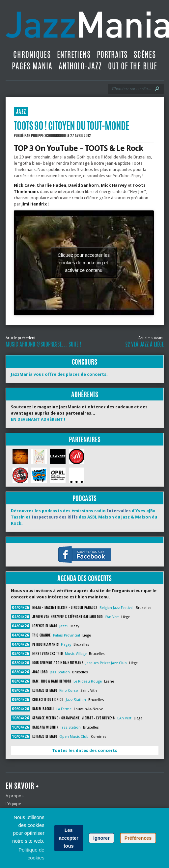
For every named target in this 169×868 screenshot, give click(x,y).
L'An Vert (112, 617)
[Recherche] (131, 89)
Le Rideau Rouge (88, 681)
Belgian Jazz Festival (116, 608)
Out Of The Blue (133, 66)
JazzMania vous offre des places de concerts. (59, 374)
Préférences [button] (138, 838)
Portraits (112, 55)
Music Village (76, 654)
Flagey (66, 645)
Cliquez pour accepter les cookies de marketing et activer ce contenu (84, 263)
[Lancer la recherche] (157, 89)
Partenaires (85, 439)
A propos (14, 796)
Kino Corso (69, 691)
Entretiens (74, 55)
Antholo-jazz (80, 66)
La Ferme (64, 709)
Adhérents (85, 394)
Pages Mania (32, 66)
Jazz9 (64, 626)
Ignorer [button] (101, 838)
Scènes (145, 55)
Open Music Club (74, 737)
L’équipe (13, 804)
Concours (84, 362)
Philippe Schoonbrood (48, 135)
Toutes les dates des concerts (85, 750)
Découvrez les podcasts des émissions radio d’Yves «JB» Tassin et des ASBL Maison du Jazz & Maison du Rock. (84, 517)
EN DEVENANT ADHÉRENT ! (38, 419)
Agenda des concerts (84, 578)
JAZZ (21, 112)
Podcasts (84, 498)
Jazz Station (60, 672)
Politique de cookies (31, 854)
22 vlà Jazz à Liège (144, 344)
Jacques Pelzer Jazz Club (106, 663)
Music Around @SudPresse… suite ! (43, 344)
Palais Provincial (67, 635)
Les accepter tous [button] (69, 838)
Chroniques (32, 55)
